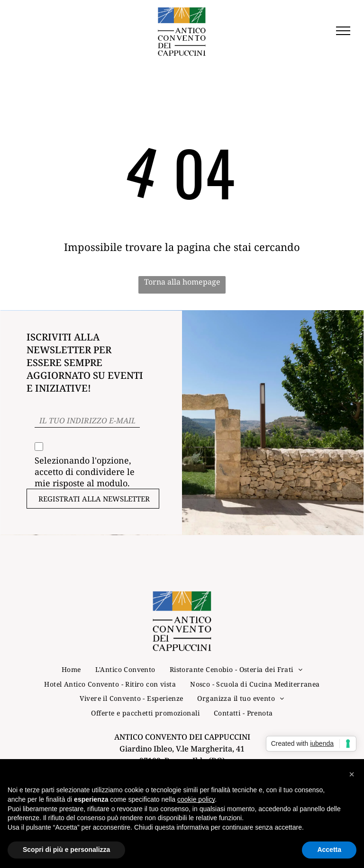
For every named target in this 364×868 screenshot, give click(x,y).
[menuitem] (71, 669)
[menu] (343, 31)
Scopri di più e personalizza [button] (66, 850)
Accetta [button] (329, 850)
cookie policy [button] (196, 799)
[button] (352, 774)
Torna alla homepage (182, 282)
